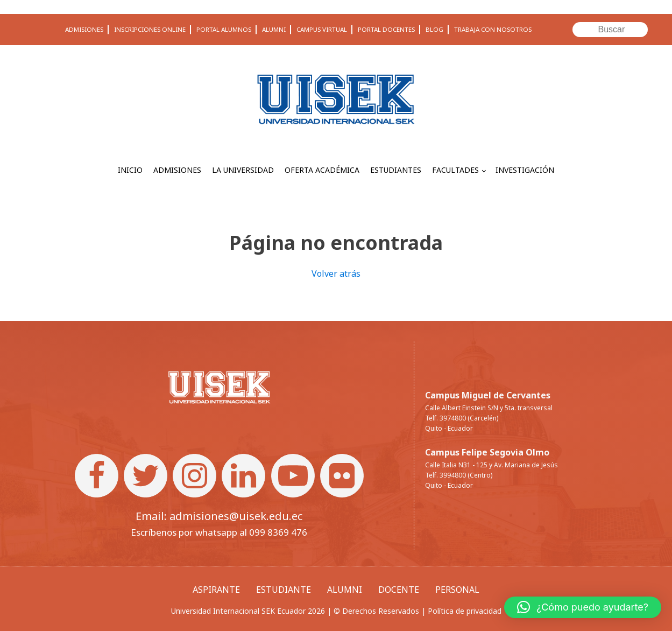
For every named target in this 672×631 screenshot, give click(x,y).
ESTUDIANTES (396, 170)
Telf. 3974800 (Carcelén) (462, 418)
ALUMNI (274, 29)
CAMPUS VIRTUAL (322, 29)
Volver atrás (336, 274)
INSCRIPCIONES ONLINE (150, 29)
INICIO (130, 170)
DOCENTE (399, 590)
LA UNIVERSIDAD (243, 170)
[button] (583, 607)
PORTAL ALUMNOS (224, 29)
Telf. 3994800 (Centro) (459, 475)
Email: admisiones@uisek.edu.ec (219, 516)
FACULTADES (455, 170)
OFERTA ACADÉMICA (322, 170)
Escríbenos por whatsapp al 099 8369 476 (219, 532)
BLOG (434, 29)
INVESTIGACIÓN (525, 170)
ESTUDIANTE (284, 590)
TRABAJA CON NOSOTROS (493, 29)
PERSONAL (457, 590)
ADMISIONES (84, 29)
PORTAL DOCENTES (386, 29)
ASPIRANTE (216, 590)
